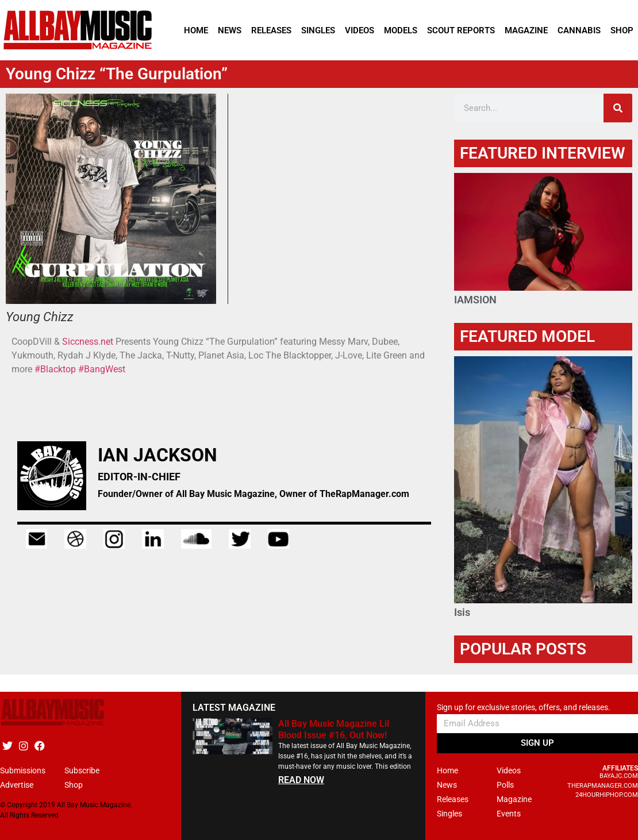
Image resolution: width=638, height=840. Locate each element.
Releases (271, 30)
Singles (318, 30)
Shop (622, 30)
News (230, 30)
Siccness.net (88, 342)
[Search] (618, 108)
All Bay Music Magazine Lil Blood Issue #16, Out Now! (334, 729)
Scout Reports (461, 30)
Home (196, 30)
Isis (462, 612)
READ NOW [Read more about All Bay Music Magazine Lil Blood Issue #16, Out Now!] (301, 780)
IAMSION (475, 300)
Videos (360, 30)
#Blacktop (55, 369)
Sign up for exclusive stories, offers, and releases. (524, 708)
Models (401, 30)
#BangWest (102, 369)
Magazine (526, 30)
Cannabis (579, 30)
